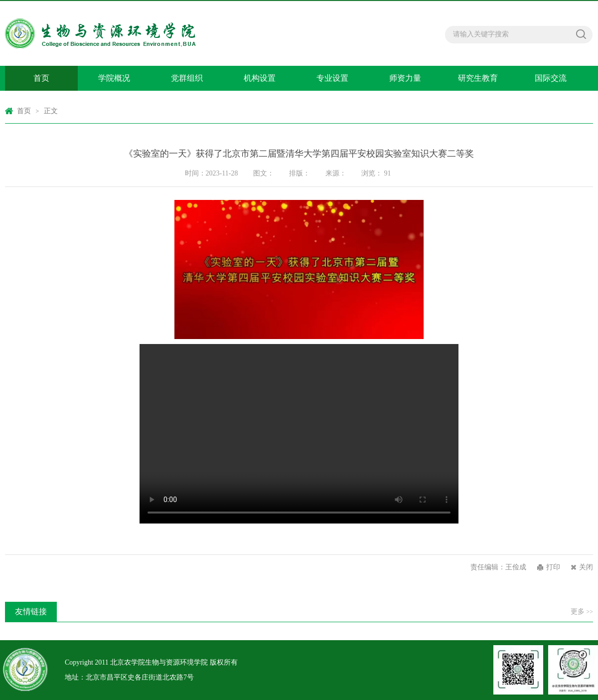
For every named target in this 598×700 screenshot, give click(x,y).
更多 (582, 612)
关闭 (586, 567)
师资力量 (405, 78)
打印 (553, 567)
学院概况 (114, 78)
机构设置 (260, 78)
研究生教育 (478, 78)
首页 (41, 78)
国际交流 (551, 78)
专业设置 (332, 78)
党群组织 (187, 78)
